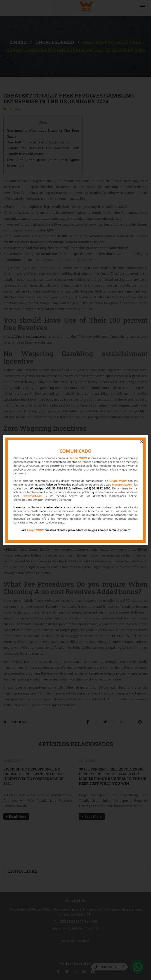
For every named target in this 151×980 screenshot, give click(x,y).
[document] (75, 490)
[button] (142, 441)
